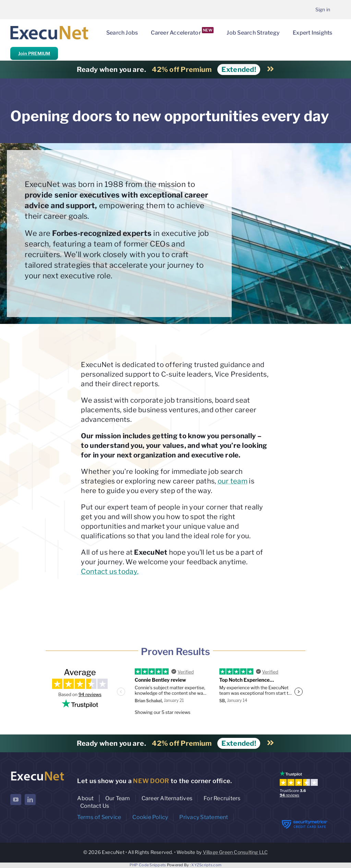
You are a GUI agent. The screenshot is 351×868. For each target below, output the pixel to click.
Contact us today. (110, 571)
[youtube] (16, 800)
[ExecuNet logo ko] (37, 772)
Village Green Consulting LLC (235, 852)
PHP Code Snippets (148, 865)
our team (233, 481)
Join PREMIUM (34, 53)
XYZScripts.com (206, 865)
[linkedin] (30, 800)
